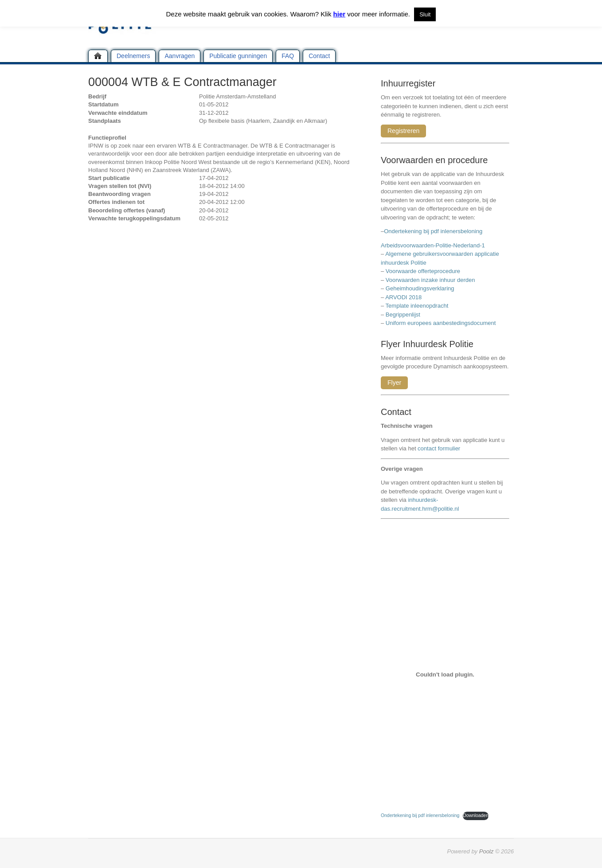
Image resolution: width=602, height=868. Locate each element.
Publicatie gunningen (238, 56)
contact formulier (439, 448)
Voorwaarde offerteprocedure (423, 271)
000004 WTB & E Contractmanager (182, 82)
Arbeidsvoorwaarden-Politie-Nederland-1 (433, 245)
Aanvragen (180, 56)
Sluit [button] (425, 14)
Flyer (394, 383)
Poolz (487, 851)
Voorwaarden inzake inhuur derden (430, 280)
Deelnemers (133, 56)
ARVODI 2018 (403, 297)
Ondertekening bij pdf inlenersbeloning (435, 231)
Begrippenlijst (403, 315)
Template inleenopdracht (417, 306)
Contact (319, 56)
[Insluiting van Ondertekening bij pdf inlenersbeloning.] (445, 674)
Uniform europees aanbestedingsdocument (441, 323)
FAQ (288, 56)
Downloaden (476, 815)
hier (340, 14)
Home (98, 56)
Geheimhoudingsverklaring (420, 288)
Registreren (403, 131)
